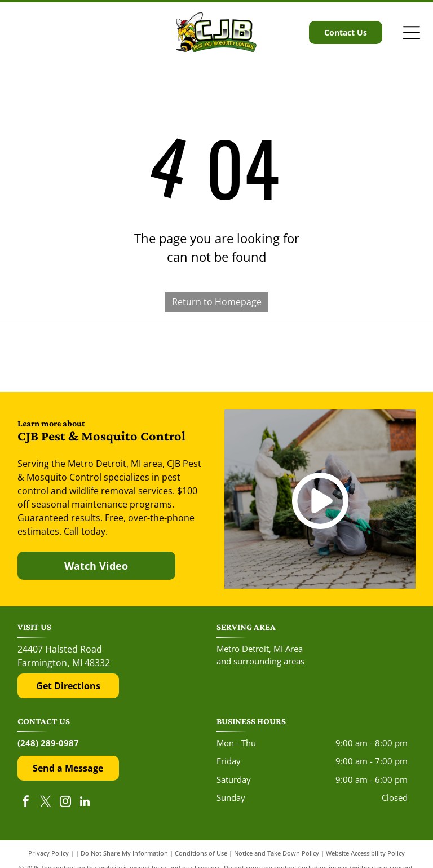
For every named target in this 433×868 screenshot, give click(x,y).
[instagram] (65, 803)
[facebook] (26, 803)
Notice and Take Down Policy (277, 853)
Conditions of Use (201, 853)
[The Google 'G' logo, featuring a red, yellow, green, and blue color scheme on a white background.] (216, 358)
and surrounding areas (260, 661)
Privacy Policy (48, 853)
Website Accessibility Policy (365, 853)
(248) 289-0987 (48, 743)
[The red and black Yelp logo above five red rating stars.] (78, 358)
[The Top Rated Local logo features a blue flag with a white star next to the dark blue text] (355, 358)
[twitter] (46, 803)
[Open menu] (412, 33)
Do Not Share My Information (124, 853)
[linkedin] (85, 803)
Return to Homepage (217, 302)
